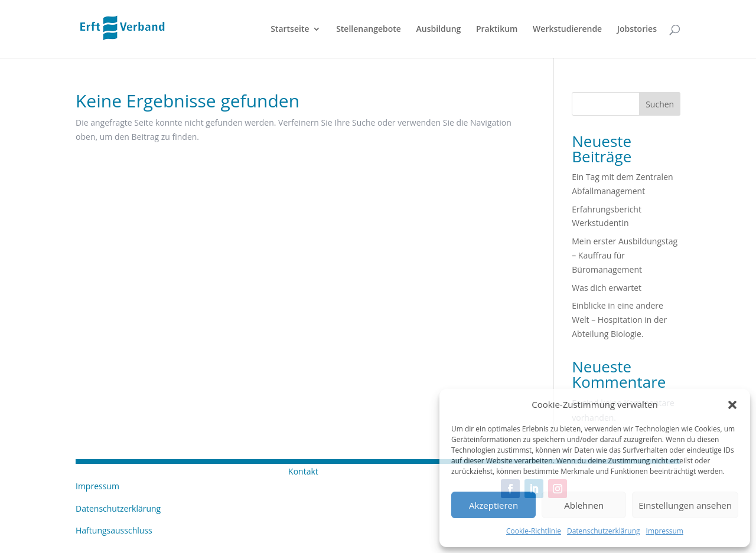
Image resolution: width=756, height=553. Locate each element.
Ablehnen (584, 505)
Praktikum (497, 30)
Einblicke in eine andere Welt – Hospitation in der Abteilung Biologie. (619, 320)
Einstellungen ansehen (685, 505)
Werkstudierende (567, 30)
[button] (732, 405)
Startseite (290, 30)
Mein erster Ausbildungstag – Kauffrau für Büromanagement (625, 255)
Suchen (660, 104)
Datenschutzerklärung (604, 531)
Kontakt (303, 471)
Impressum (665, 531)
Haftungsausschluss (114, 530)
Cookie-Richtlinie (534, 531)
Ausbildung (439, 30)
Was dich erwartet (607, 288)
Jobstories (637, 30)
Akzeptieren (493, 505)
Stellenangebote (369, 30)
